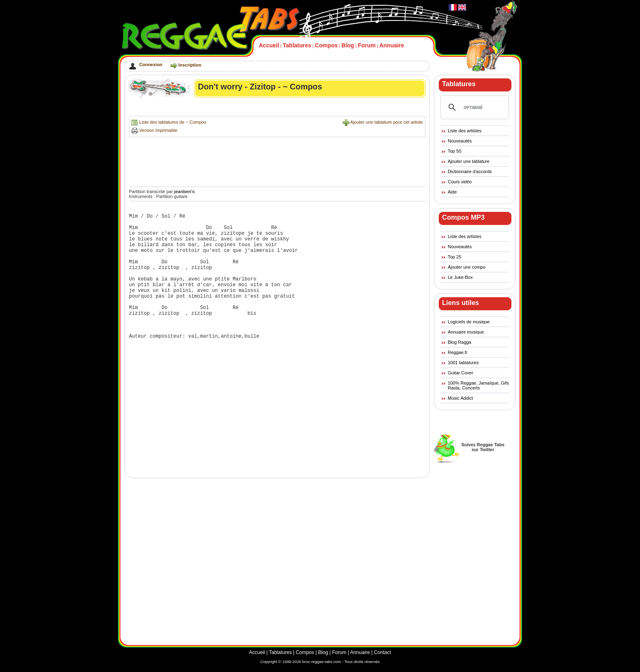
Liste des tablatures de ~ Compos (173, 122)
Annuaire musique (466, 332)
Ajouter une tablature (469, 161)
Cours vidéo (460, 182)
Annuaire (392, 45)
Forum (367, 45)
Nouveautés (460, 141)
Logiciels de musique (469, 322)
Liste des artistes (465, 131)
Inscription (190, 65)
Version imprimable (158, 130)
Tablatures (297, 45)
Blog (348, 45)
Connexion (151, 65)
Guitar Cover (460, 373)
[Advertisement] (278, 109)
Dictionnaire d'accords (470, 171)
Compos (327, 45)
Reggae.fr (458, 352)
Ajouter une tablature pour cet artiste (387, 122)
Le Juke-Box (460, 277)
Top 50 (454, 151)
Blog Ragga (460, 342)
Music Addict (460, 398)
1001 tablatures (463, 363)
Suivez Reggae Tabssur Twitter (483, 447)
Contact (382, 652)
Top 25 (454, 257)
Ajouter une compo (467, 267)
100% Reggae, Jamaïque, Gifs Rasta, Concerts (478, 385)
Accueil (269, 45)
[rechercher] (473, 107)
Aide (452, 192)
